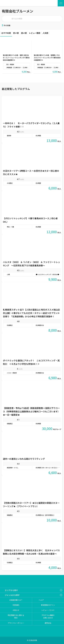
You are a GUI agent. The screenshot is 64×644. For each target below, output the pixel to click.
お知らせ (16, 610)
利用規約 (16, 605)
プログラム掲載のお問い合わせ (48, 616)
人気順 (45, 33)
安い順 (16, 33)
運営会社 (48, 623)
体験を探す (53, 3)
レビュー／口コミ (48, 610)
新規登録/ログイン (48, 605)
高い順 (24, 33)
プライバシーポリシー (16, 623)
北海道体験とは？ (16, 600)
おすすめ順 (6, 33)
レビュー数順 (35, 33)
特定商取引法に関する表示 (16, 616)
